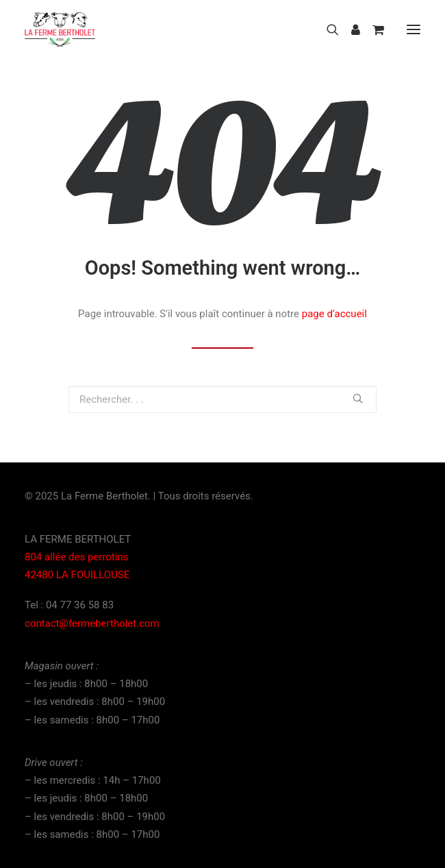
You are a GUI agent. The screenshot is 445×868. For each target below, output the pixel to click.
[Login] (349, 29)
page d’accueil (334, 314)
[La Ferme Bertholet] (60, 29)
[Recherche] (327, 29)
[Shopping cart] (372, 29)
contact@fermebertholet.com (92, 623)
